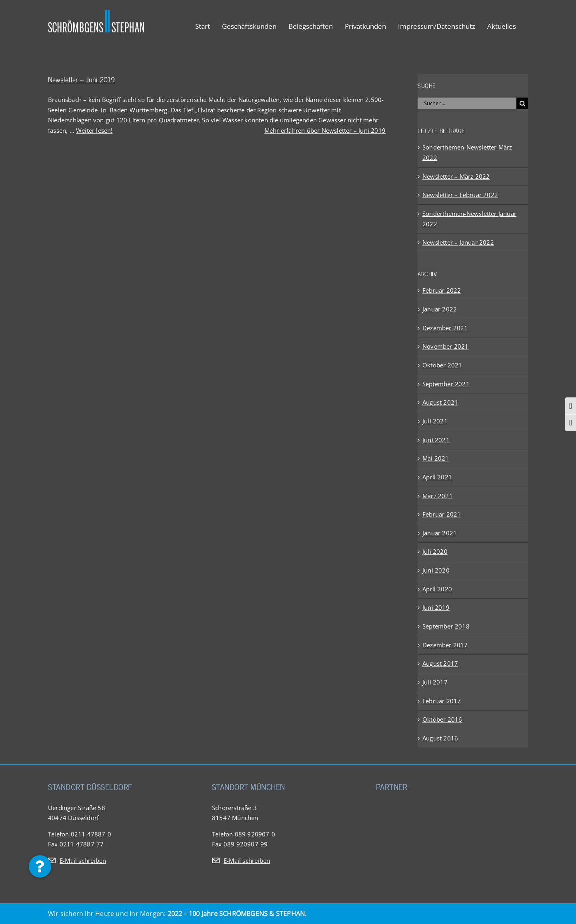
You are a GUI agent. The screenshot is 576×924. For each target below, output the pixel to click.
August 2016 (440, 738)
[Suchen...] (467, 103)
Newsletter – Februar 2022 (460, 195)
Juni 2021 (436, 440)
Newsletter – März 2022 (456, 176)
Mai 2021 (436, 458)
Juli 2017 (435, 682)
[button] (40, 866)
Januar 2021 (440, 533)
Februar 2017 (442, 701)
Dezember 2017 (445, 645)
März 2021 (438, 496)
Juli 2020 (435, 551)
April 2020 (437, 589)
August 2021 (440, 402)
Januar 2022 (440, 309)
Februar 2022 (442, 290)
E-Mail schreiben (83, 860)
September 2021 (446, 384)
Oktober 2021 (442, 365)
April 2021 (437, 477)
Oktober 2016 (442, 719)
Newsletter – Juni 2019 (81, 79)
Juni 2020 (436, 570)
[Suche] (522, 103)
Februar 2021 (442, 514)
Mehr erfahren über (325, 130)
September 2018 (446, 626)
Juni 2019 (436, 607)
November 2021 (446, 346)
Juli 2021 (435, 421)
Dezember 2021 (445, 328)
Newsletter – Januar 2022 (458, 242)
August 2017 (440, 663)
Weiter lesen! (94, 130)
